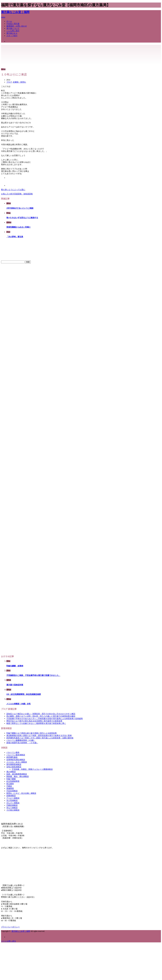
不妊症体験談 (12, 791)
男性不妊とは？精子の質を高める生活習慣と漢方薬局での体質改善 (34, 721)
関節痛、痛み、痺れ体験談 (18, 776)
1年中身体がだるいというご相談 (20, 208)
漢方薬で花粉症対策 (15, 685)
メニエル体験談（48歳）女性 (18, 704)
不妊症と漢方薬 (13, 24)
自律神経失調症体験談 (16, 760)
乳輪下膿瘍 (11, 779)
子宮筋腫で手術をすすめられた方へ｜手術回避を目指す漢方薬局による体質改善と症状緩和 (45, 719)
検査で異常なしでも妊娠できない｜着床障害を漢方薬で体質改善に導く (36, 723)
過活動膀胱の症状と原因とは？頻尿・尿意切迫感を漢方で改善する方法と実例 (39, 736)
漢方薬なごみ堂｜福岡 (15, 12)
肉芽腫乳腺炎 (12, 757)
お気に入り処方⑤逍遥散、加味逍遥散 (17, 194)
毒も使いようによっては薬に (13, 190)
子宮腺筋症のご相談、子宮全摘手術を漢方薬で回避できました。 (33, 675)
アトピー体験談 (13, 798)
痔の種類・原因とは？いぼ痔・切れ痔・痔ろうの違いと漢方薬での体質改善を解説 (41, 716)
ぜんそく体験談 (13, 803)
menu (3, 17)
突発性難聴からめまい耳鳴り (18, 227)
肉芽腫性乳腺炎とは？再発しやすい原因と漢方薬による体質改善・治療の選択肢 (40, 738)
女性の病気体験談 (14, 767)
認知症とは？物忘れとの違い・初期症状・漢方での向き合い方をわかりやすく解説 (41, 714)
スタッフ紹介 (12, 36)
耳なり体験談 (12, 808)
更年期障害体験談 (14, 764)
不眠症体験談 (12, 805)
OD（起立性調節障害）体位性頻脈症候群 (24, 694)
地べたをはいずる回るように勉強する (22, 218)
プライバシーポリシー (10, 927)
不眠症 (9, 786)
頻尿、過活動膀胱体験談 (17, 774)
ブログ (9, 82)
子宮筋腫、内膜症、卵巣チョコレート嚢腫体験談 (32, 769)
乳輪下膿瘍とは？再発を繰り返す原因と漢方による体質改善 (32, 733)
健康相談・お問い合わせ (17, 26)
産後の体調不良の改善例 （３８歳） (22, 743)
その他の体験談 (13, 810)
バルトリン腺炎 (13, 752)
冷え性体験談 (12, 801)
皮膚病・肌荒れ (19, 82)
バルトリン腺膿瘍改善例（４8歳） (21, 740)
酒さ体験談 (11, 772)
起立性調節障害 (13, 781)
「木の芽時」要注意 (15, 237)
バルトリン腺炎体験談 (16, 755)
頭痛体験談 (11, 796)
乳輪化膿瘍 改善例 (15, 666)
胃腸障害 (10, 788)
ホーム (9, 21)
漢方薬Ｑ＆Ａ (12, 33)
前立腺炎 (10, 784)
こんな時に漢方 (13, 31)
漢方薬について (13, 28)
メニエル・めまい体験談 (17, 762)
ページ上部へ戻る (9, 941)
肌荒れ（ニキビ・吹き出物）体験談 (21, 793)
